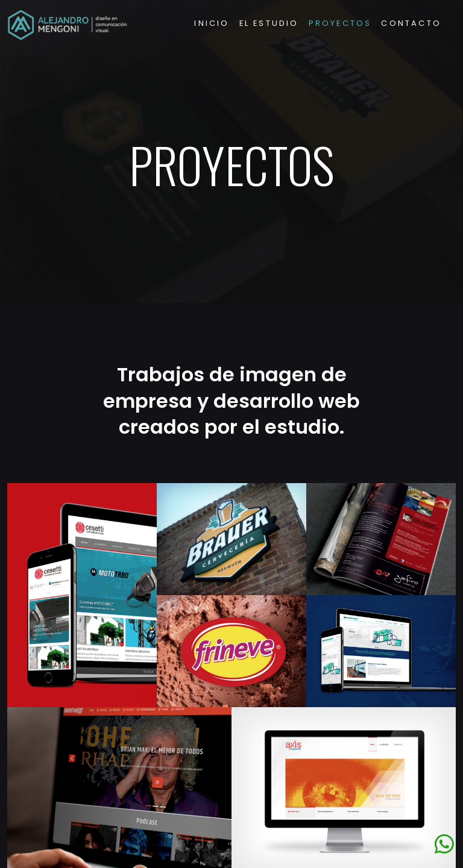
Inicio (212, 23)
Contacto (411, 23)
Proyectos (340, 23)
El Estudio (269, 23)
